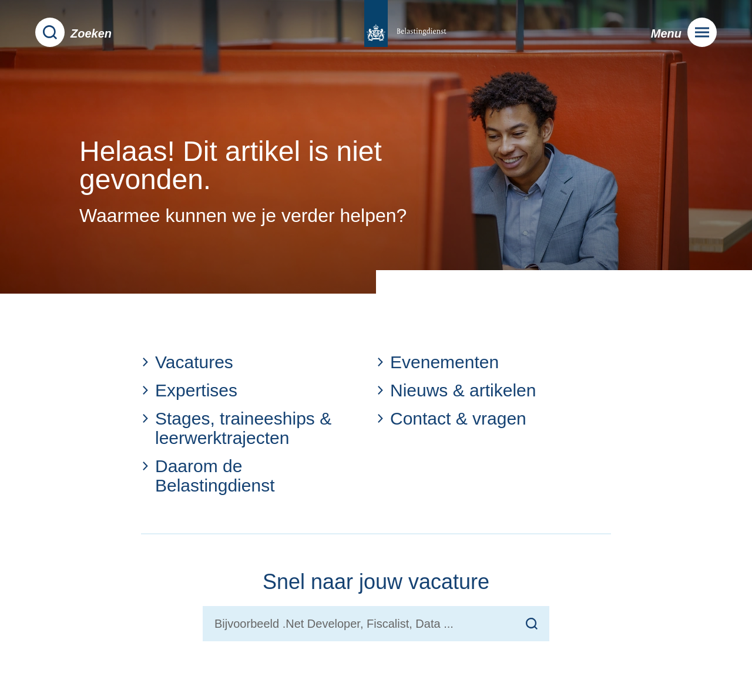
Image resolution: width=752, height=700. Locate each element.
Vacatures (187, 362)
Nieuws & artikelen (456, 390)
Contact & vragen (451, 418)
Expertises (189, 390)
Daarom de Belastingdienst (208, 476)
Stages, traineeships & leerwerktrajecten (236, 428)
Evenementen (437, 362)
